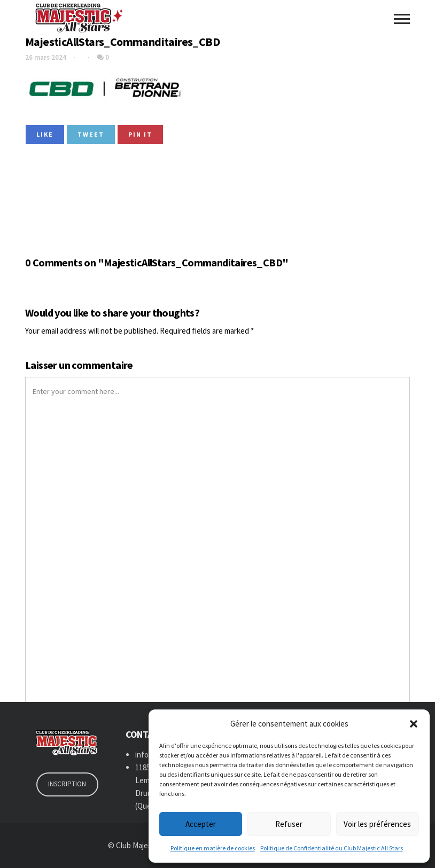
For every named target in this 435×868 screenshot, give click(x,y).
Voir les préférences (377, 824)
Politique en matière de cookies (213, 848)
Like (45, 134)
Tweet (91, 134)
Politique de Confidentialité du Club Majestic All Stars (332, 848)
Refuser (289, 824)
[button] (414, 724)
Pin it (140, 134)
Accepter (201, 824)
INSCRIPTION (67, 784)
